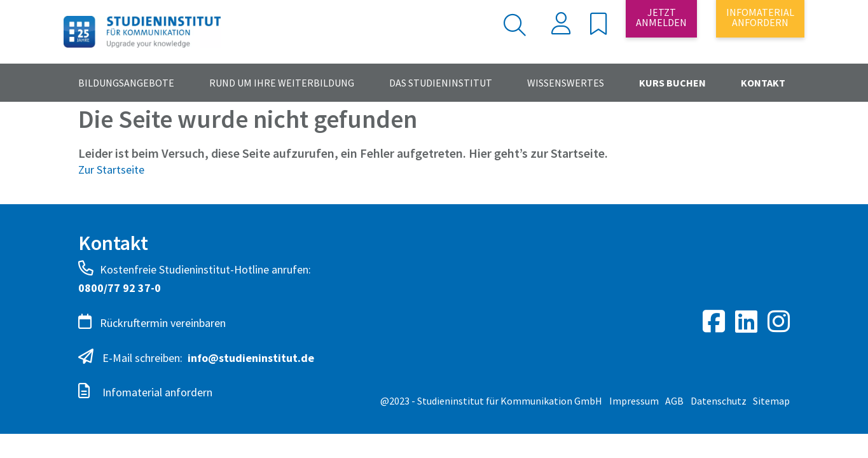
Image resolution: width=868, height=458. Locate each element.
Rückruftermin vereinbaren (152, 322)
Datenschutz (719, 401)
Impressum (634, 401)
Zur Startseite (111, 170)
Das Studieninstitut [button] (441, 83)
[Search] (468, 25)
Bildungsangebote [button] (126, 83)
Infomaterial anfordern (145, 391)
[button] (598, 28)
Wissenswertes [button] (566, 83)
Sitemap (771, 401)
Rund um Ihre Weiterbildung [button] (282, 83)
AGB (674, 401)
